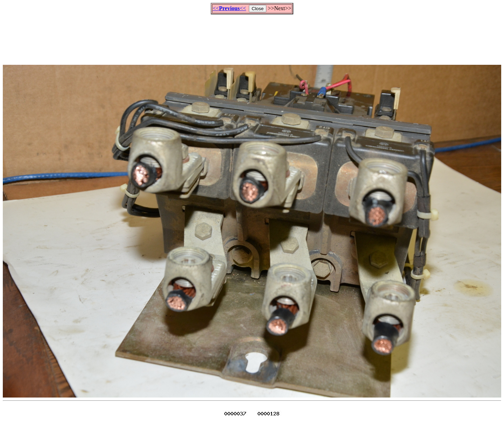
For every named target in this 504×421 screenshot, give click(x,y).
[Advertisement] (252, 36)
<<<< (229, 8)
